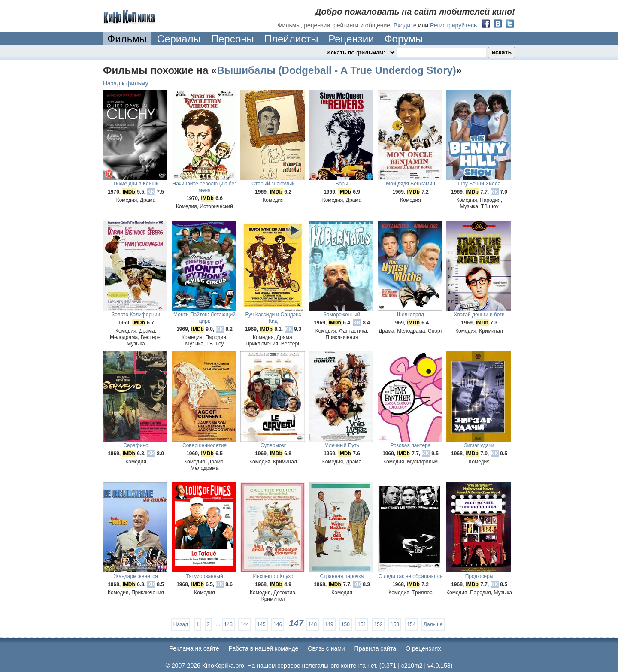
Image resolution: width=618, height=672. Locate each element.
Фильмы (127, 39)
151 (362, 624)
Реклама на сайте (194, 648)
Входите (405, 25)
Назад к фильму (126, 83)
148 (312, 624)
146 (278, 624)
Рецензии (351, 39)
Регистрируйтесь (453, 25)
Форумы (403, 39)
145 (261, 624)
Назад (181, 624)
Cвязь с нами (326, 648)
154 (411, 624)
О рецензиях (423, 648)
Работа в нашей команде (264, 648)
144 (245, 624)
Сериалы (179, 39)
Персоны (233, 39)
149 (329, 624)
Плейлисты (291, 39)
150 (345, 624)
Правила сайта (375, 648)
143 (228, 624)
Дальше (433, 624)
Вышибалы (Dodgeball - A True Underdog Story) (336, 70)
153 (395, 624)
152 (379, 624)
